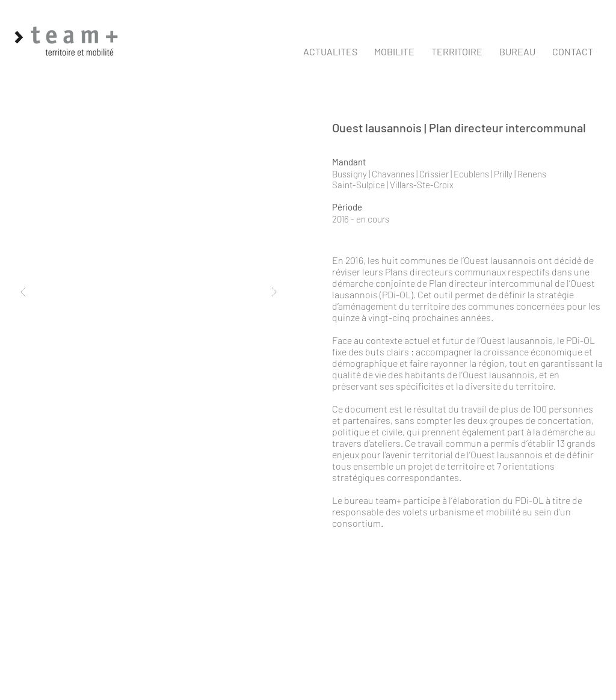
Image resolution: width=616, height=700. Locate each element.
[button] (394, 52)
